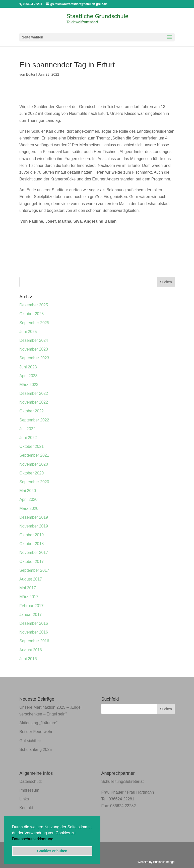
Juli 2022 (27, 429)
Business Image (164, 862)
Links (24, 799)
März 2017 (29, 597)
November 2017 (34, 552)
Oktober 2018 (31, 544)
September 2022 (34, 420)
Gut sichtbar (30, 741)
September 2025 (34, 323)
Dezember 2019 (34, 517)
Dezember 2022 (34, 393)
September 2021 (34, 455)
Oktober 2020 (31, 473)
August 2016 (31, 650)
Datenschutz (30, 781)
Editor (31, 74)
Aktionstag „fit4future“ (38, 723)
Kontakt (26, 808)
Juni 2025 (28, 332)
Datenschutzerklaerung (33, 839)
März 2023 (29, 385)
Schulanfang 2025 (36, 750)
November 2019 (34, 526)
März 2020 (29, 509)
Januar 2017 (30, 615)
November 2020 (34, 464)
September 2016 (34, 641)
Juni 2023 (28, 367)
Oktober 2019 (31, 535)
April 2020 (28, 499)
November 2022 (34, 402)
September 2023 (34, 358)
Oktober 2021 (31, 446)
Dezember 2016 (34, 623)
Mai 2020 (28, 491)
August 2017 (31, 579)
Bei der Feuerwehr (36, 732)
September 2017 (34, 570)
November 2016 (34, 632)
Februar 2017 (31, 606)
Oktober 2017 (31, 562)
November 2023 (34, 349)
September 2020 (34, 482)
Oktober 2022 (31, 411)
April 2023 (28, 376)
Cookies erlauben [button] (52, 851)
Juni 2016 (28, 659)
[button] (55, 839)
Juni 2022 (28, 438)
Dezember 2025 (34, 305)
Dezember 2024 (34, 340)
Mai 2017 (28, 588)
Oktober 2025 (31, 314)
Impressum (29, 790)
